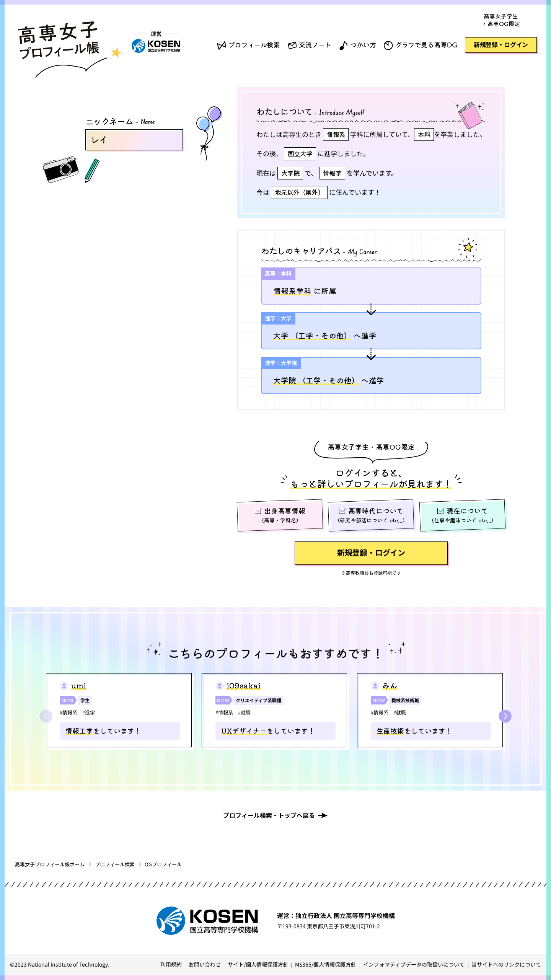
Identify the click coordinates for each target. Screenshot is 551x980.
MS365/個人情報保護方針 (326, 964)
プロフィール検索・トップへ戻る (269, 815)
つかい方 (363, 45)
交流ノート (315, 45)
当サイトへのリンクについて (506, 964)
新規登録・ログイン (501, 44)
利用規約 (171, 964)
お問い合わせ (205, 964)
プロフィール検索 (254, 45)
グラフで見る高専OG (426, 45)
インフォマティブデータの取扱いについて (414, 964)
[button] (505, 716)
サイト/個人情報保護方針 (258, 964)
